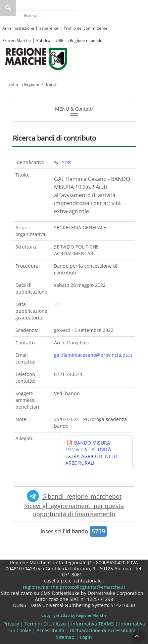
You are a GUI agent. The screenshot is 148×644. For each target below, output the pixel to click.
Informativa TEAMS (92, 624)
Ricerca (8, 8)
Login (86, 637)
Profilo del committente (86, 28)
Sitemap (65, 637)
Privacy (11, 624)
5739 (67, 162)
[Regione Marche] (36, 58)
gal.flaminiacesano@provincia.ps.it (93, 355)
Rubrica (43, 41)
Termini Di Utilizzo (45, 624)
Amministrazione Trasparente (30, 28)
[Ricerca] (47, 15)
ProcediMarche (17, 41)
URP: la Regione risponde (79, 41)
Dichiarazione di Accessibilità (103, 630)
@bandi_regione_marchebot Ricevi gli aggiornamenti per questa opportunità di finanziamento (74, 504)
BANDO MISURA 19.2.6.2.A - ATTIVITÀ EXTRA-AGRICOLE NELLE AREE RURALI (92, 453)
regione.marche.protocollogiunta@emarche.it (74, 587)
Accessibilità (51, 630)
